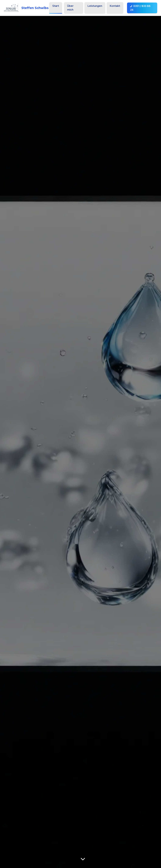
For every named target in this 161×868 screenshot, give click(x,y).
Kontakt (115, 6)
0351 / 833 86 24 (140, 8)
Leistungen (95, 6)
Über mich (70, 8)
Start (56, 6)
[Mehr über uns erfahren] (83, 859)
